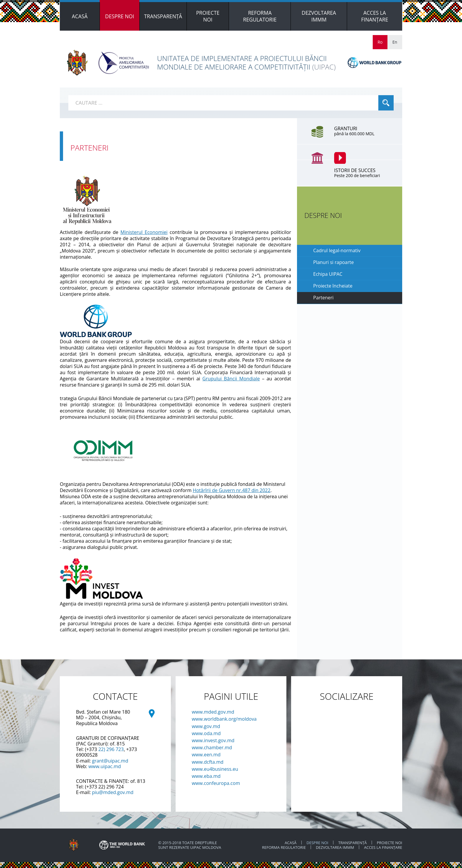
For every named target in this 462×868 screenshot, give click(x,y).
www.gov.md (206, 726)
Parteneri (323, 298)
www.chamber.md (212, 747)
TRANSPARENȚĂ (353, 843)
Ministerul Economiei (144, 232)
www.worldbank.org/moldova (224, 719)
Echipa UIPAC (328, 274)
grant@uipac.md (110, 761)
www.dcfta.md (208, 762)
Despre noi (317, 843)
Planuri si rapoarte (334, 262)
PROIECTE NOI (390, 843)
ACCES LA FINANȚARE (383, 847)
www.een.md (206, 755)
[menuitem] (80, 16)
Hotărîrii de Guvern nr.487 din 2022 (232, 490)
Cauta (386, 103)
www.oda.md (206, 733)
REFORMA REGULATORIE (284, 847)
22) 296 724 (111, 787)
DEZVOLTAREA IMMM (335, 847)
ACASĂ (291, 843)
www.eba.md (206, 776)
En (395, 42)
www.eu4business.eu (215, 769)
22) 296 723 (111, 749)
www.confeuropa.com (216, 783)
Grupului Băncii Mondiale (231, 379)
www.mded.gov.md (213, 712)
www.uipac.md (105, 766)
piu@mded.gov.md (113, 792)
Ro (380, 42)
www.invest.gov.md (213, 740)
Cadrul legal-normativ (337, 250)
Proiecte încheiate (333, 286)
